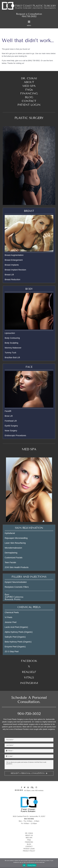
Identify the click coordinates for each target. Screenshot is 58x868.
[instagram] (36, 787)
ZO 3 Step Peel (12, 651)
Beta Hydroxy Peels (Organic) (18, 642)
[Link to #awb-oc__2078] (29, 22)
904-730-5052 (29, 714)
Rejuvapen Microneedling (16, 538)
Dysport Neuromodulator (16, 582)
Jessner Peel (11, 622)
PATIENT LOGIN (29, 849)
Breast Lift (9, 275)
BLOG (29, 844)
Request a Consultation (29, 14)
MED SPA (29, 449)
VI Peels (8, 617)
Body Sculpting (11, 343)
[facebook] (22, 787)
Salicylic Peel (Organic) (15, 637)
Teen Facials (10, 562)
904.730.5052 (29, 16)
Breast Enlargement (14, 260)
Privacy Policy (32, 865)
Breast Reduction (12, 279)
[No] (56, 863)
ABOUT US (29, 835)
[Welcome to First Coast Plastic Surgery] (29, 2)
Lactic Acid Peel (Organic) (16, 627)
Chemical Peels (12, 612)
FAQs (29, 840)
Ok (24, 865)
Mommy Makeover (13, 348)
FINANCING (29, 842)
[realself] (32, 787)
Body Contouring (12, 338)
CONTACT (29, 847)
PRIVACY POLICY (29, 851)
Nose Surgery (11, 431)
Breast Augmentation (14, 255)
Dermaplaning (11, 553)
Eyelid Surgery (11, 426)
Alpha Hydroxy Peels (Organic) (19, 632)
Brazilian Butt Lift (12, 357)
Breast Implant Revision (15, 270)
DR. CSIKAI (29, 833)
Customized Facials (14, 558)
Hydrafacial (10, 533)
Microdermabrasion (13, 548)
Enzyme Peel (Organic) (15, 647)
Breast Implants (12, 265)
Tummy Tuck (10, 353)
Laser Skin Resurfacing (15, 543)
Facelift (8, 411)
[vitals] (28, 787)
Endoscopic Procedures (15, 435)
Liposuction (10, 333)
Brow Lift (9, 416)
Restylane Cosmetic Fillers (17, 587)
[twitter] (25, 787)
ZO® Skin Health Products (17, 567)
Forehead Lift (11, 421)
